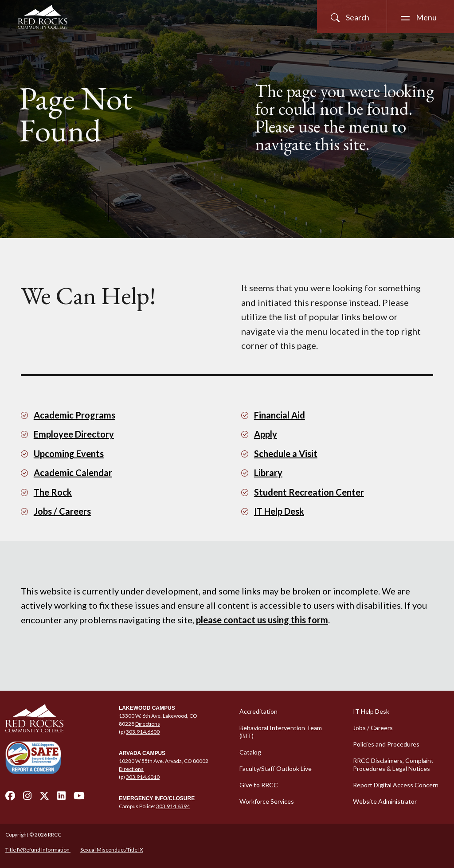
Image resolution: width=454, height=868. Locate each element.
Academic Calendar (73, 473)
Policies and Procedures (386, 744)
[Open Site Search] (352, 17)
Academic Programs (74, 415)
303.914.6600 (143, 732)
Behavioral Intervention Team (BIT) (281, 732)
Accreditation (258, 711)
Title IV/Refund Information (38, 850)
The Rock (53, 492)
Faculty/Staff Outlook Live (276, 768)
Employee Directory (74, 434)
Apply (266, 434)
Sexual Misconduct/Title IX (112, 850)
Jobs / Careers (62, 511)
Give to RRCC (259, 785)
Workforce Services (267, 801)
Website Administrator (385, 801)
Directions (148, 724)
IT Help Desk (279, 511)
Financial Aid (280, 415)
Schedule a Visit (286, 454)
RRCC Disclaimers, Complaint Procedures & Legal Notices (393, 764)
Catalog (250, 752)
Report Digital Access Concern (396, 785)
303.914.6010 (143, 777)
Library (268, 473)
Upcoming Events (69, 454)
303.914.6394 (173, 806)
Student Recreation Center (309, 492)
